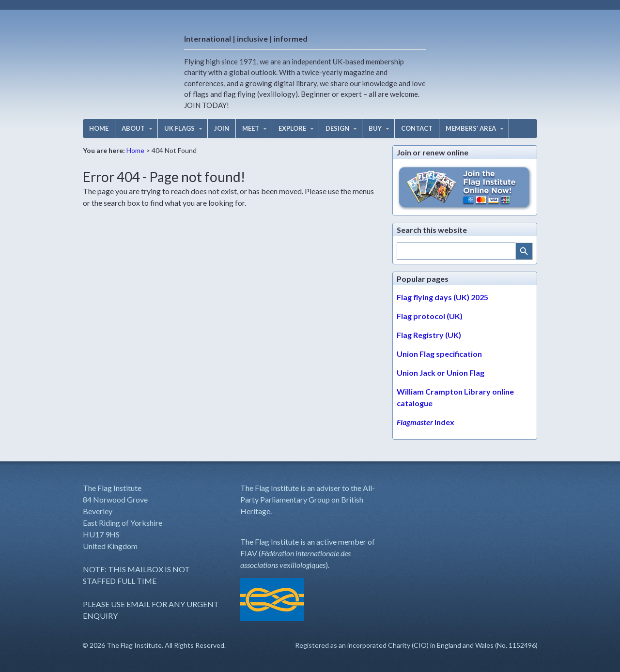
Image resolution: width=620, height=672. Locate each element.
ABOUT (133, 128)
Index (426, 422)
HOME (99, 128)
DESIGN (337, 128)
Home (135, 150)
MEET (251, 128)
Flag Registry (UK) (429, 335)
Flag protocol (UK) (430, 316)
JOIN (222, 128)
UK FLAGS (179, 128)
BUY (375, 128)
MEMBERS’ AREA (471, 128)
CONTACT (417, 128)
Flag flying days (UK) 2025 (442, 297)
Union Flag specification (439, 354)
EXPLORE (292, 128)
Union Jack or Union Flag (441, 373)
